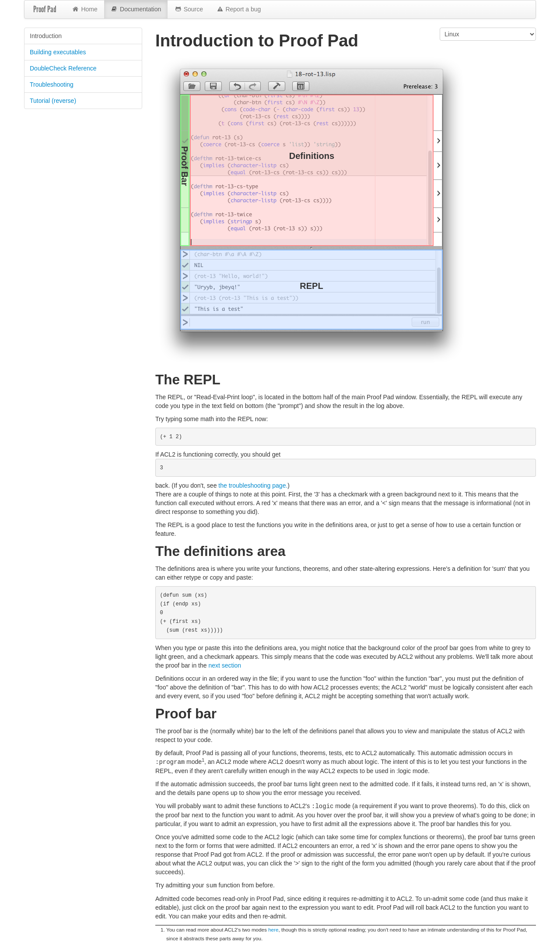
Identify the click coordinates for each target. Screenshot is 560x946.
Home (85, 9)
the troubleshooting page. (253, 485)
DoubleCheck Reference (63, 68)
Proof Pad (45, 9)
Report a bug (238, 9)
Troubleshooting (52, 84)
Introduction (46, 36)
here (273, 928)
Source (189, 9)
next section (225, 665)
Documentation (136, 9)
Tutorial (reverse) (53, 101)
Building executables (58, 52)
